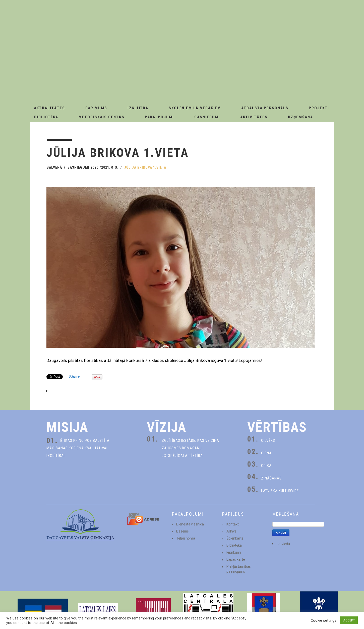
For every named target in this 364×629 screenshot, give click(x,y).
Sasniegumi (207, 117)
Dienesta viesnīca (190, 524)
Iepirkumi (234, 552)
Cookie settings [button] (324, 620)
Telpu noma (186, 538)
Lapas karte (236, 559)
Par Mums (96, 108)
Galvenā (54, 167)
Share (75, 377)
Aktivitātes (254, 117)
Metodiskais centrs (102, 117)
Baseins (183, 531)
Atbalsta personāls (265, 108)
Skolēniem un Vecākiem (195, 108)
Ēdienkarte (235, 538)
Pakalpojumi (159, 117)
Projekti (319, 108)
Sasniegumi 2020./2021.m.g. (93, 167)
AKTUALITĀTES (49, 108)
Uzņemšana (300, 117)
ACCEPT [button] (349, 620)
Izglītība (138, 108)
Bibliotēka (46, 117)
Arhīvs (231, 531)
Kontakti (233, 524)
